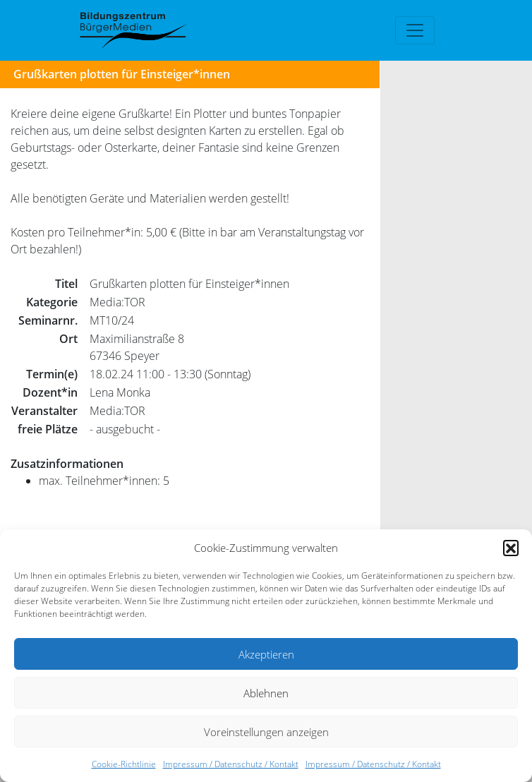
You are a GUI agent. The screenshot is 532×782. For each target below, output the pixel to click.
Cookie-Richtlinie (124, 764)
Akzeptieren (266, 654)
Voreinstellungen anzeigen (266, 732)
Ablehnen (266, 693)
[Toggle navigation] (415, 30)
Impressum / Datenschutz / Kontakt (231, 764)
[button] (511, 548)
